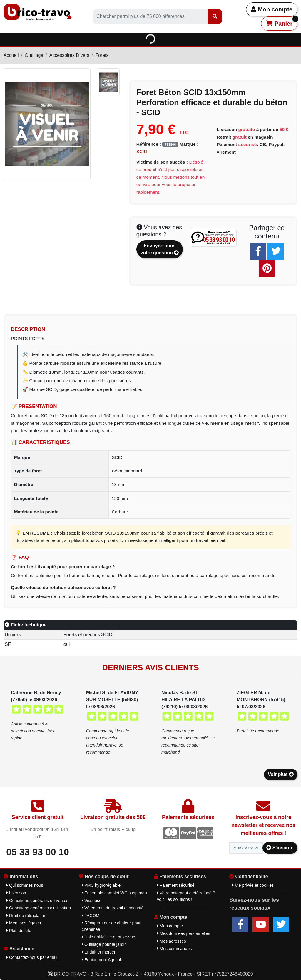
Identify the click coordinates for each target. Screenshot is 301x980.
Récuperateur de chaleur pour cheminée (111, 926)
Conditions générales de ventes (37, 901)
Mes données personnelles (184, 933)
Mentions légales (24, 923)
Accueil (11, 55)
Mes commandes (174, 949)
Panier (282, 22)
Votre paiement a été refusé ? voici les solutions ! (186, 896)
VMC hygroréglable (101, 885)
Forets (102, 55)
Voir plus (281, 774)
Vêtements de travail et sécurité (113, 908)
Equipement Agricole (102, 960)
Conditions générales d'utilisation (39, 908)
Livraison (16, 893)
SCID (142, 151)
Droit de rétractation (26, 916)
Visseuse (92, 901)
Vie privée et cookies (253, 885)
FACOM (91, 916)
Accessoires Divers (69, 55)
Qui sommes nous (25, 885)
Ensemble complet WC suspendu (114, 893)
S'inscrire (280, 848)
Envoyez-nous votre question (160, 249)
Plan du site (19, 931)
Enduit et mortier (99, 952)
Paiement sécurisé (176, 885)
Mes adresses (172, 941)
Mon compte (272, 9)
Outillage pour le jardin (104, 944)
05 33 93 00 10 (38, 852)
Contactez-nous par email (32, 957)
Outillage (34, 55)
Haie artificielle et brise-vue (108, 937)
